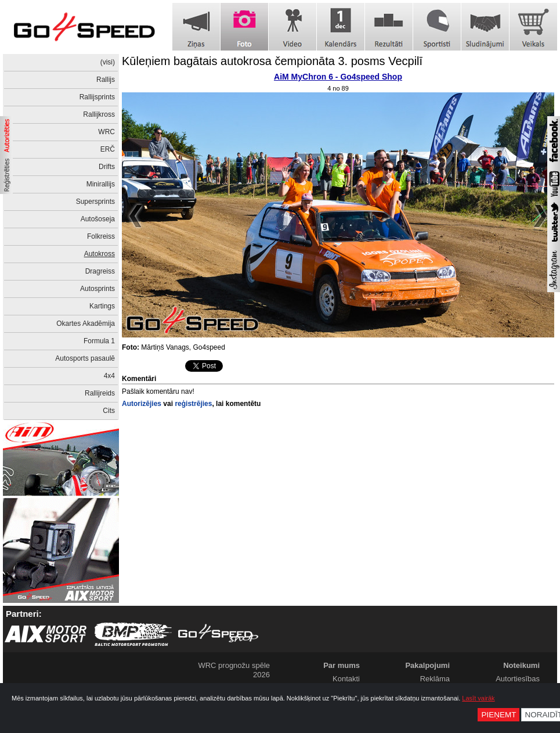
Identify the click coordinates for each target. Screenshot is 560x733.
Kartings (102, 306)
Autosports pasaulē (85, 358)
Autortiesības (518, 679)
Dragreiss (100, 271)
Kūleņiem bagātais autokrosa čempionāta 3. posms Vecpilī (272, 61)
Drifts (107, 167)
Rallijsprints (97, 97)
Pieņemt (498, 715)
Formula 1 (99, 341)
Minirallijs (101, 184)
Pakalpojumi (427, 665)
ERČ (108, 149)
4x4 (109, 376)
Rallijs (106, 80)
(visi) (108, 62)
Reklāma (435, 679)
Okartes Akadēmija (86, 324)
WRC (106, 132)
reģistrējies (193, 404)
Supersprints (95, 202)
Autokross (100, 254)
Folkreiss (101, 236)
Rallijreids (100, 393)
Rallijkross (99, 114)
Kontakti (346, 679)
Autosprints (97, 289)
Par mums (342, 665)
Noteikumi (521, 665)
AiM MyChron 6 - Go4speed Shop (338, 77)
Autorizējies (142, 404)
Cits (109, 411)
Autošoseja (98, 219)
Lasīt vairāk (478, 698)
